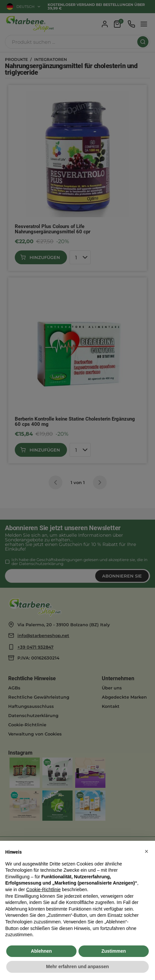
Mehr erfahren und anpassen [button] (77, 967)
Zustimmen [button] (114, 951)
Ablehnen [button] (41, 951)
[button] (146, 851)
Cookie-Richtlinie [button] (44, 890)
